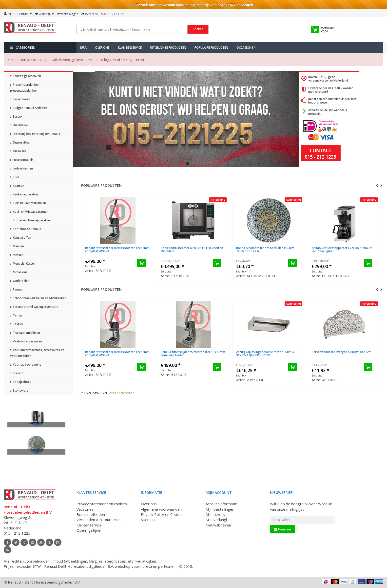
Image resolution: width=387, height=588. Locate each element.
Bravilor (17, 373)
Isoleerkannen (21, 168)
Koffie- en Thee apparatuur (31, 220)
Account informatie (221, 504)
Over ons (102, 48)
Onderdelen (20, 281)
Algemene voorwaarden (161, 509)
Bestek (16, 116)
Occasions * (246, 48)
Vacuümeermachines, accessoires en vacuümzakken (37, 353)
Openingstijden (89, 530)
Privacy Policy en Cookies (162, 514)
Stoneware (19, 390)
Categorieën (23, 48)
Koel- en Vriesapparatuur (29, 212)
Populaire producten (211, 48)
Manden (17, 246)
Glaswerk (18, 151)
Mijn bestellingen (220, 509)
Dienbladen (19, 125)
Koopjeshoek (21, 382)
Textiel (16, 324)
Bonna (37, 452)
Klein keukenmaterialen (28, 203)
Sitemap (148, 520)
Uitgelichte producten (168, 48)
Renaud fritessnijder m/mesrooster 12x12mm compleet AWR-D (117, 250)
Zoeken (198, 29)
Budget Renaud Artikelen (29, 108)
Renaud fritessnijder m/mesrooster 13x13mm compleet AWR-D (193, 354)
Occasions (19, 272)
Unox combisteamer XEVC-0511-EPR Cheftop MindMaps (192, 250)
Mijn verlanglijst (219, 520)
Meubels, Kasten (23, 263)
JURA (83, 48)
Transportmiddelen (25, 333)
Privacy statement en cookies (102, 504)
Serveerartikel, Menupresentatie (34, 307)
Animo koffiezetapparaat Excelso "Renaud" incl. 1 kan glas (342, 250)
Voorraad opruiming (26, 365)
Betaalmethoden (91, 514)
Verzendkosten (122, 393)
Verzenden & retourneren (98, 520)
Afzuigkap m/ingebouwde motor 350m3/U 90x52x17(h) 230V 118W (266, 354)
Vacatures (85, 509)
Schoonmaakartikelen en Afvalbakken (38, 298)
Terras (16, 315)
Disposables (20, 142)
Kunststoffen (21, 238)
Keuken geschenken (26, 76)
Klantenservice (130, 48)
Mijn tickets (215, 514)
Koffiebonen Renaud (26, 229)
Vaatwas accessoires (26, 341)
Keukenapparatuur (25, 194)
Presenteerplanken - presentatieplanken (26, 88)
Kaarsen (17, 186)
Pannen (17, 289)
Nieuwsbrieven (218, 525)
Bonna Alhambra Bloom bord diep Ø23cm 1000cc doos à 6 (265, 250)
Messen (17, 255)
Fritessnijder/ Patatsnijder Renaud (35, 134)
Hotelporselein (22, 160)
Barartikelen (20, 99)
